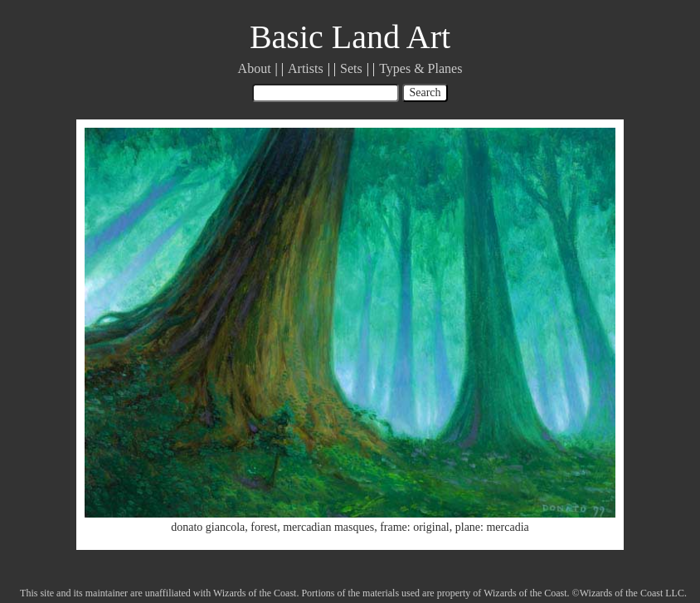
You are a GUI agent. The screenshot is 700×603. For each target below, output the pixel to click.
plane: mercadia (492, 527)
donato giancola (208, 527)
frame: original (415, 527)
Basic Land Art (350, 37)
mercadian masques (328, 527)
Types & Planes (420, 68)
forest (264, 527)
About (255, 68)
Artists (306, 68)
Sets (351, 68)
